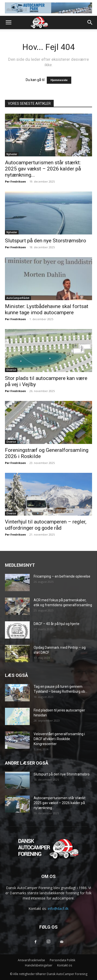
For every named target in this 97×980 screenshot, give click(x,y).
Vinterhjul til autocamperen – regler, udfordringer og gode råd (46, 525)
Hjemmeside (59, 80)
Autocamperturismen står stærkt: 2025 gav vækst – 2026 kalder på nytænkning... (43, 169)
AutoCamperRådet (18, 298)
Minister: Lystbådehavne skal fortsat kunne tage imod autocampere (47, 309)
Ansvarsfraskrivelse (31, 960)
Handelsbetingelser (39, 965)
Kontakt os (65, 965)
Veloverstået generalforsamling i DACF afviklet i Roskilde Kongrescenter (59, 739)
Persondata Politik (62, 960)
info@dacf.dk (58, 908)
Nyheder (12, 154)
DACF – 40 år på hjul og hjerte (57, 624)
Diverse (11, 370)
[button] (8, 22)
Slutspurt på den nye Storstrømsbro (46, 241)
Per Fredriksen (15, 181)
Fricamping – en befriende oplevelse (62, 576)
